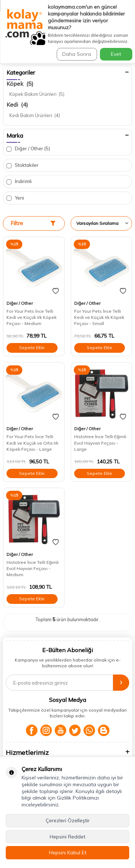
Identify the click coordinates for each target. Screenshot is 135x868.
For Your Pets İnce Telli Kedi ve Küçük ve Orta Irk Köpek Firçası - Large (32, 443)
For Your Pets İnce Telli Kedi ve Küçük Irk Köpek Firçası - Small (99, 317)
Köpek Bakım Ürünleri (37, 94)
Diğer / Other (28, 149)
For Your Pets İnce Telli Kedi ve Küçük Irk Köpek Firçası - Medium (31, 317)
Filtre (33, 223)
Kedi (17, 104)
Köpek (20, 84)
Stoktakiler (22, 165)
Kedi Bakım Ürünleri (35, 115)
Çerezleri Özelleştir (68, 820)
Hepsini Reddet (67, 837)
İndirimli (19, 181)
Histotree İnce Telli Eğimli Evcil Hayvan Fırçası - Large (100, 443)
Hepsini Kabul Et (68, 853)
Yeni (15, 198)
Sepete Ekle (32, 348)
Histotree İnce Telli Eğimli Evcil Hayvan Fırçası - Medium (33, 569)
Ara (121, 43)
